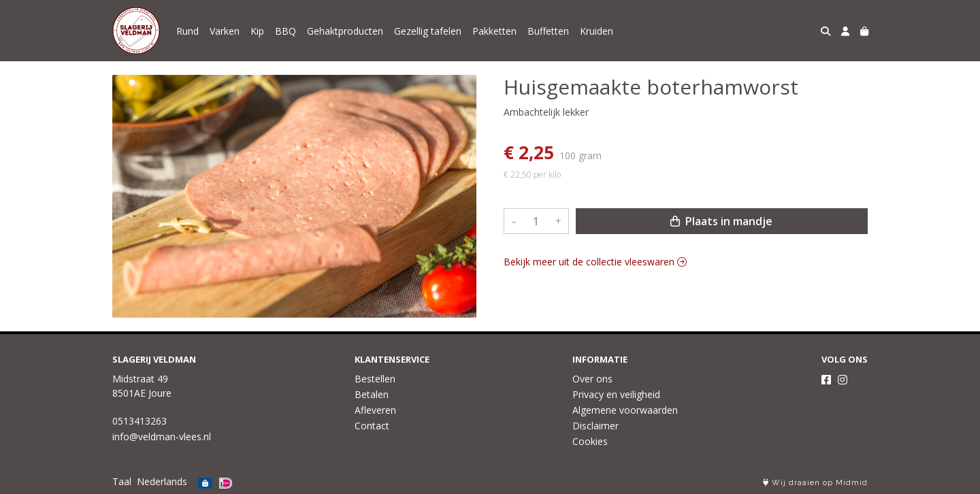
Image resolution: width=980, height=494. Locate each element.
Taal (122, 481)
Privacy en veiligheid (616, 394)
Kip (257, 31)
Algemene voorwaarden (625, 410)
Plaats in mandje (721, 221)
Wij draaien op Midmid (815, 483)
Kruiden (597, 31)
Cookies (590, 441)
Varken (225, 31)
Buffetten (548, 31)
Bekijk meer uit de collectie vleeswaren (595, 262)
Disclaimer (595, 426)
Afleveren (375, 410)
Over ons (592, 379)
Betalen (372, 394)
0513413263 (140, 421)
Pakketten (494, 31)
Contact (372, 426)
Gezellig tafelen (428, 31)
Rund (187, 31)
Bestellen (375, 379)
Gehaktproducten (345, 31)
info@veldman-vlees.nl (162, 437)
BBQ (285, 31)
